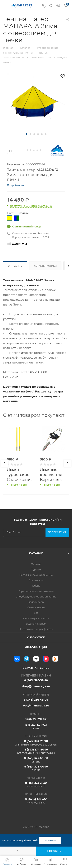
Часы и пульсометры (36, 618)
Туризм (36, 569)
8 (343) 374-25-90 (36, 743)
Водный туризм (36, 624)
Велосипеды (36, 602)
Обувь (36, 586)
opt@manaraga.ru (36, 705)
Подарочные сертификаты (36, 629)
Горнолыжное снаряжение (36, 591)
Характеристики (45, 266)
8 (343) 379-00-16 (36, 768)
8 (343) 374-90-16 (36, 751)
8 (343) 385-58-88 (36, 680)
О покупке (36, 637)
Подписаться (57, 532)
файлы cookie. (30, 840)
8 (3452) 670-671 (36, 719)
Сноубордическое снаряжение (36, 597)
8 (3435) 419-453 (36, 801)
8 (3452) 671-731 (36, 727)
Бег (36, 613)
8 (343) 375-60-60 (36, 760)
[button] (26, 134)
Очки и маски (36, 607)
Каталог (36, 553)
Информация (36, 647)
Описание (15, 266)
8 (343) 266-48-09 (36, 700)
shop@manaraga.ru (36, 686)
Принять (50, 840)
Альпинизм (36, 580)
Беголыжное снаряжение (36, 575)
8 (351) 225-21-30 (36, 785)
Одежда (36, 564)
